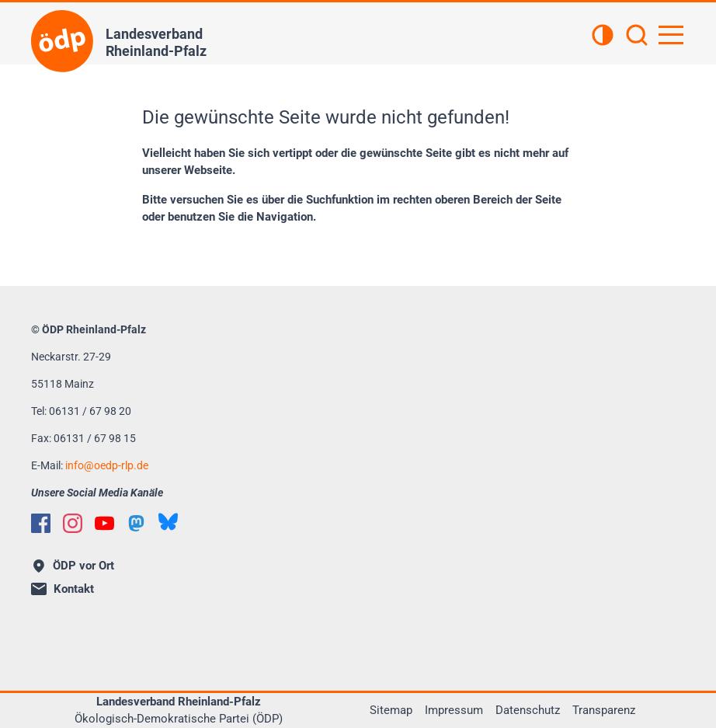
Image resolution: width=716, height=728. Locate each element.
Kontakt (63, 589)
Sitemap (391, 710)
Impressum (454, 710)
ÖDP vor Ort (74, 566)
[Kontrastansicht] (603, 37)
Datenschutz (528, 710)
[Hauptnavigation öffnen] (671, 35)
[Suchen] (637, 37)
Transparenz (604, 710)
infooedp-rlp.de (107, 465)
